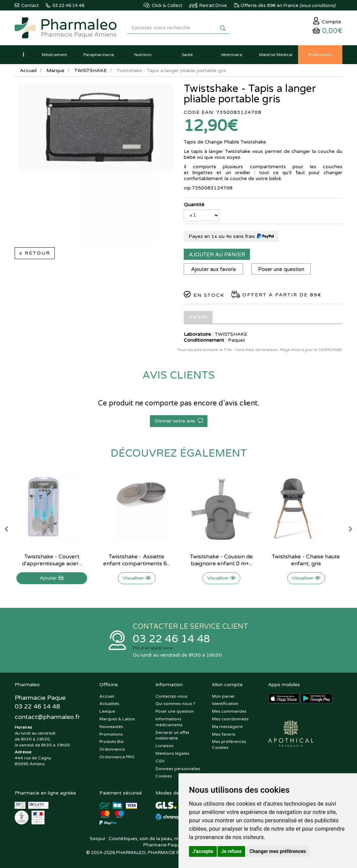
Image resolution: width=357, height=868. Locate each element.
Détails (198, 317)
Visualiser (137, 578)
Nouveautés (111, 727)
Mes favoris (224, 734)
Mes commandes (229, 711)
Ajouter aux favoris (214, 269)
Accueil (28, 71)
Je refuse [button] (231, 851)
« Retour (35, 253)
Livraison (165, 746)
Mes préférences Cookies (229, 745)
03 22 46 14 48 (172, 639)
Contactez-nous (172, 696)
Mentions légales (172, 753)
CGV (160, 761)
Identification (225, 704)
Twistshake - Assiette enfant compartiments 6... (137, 560)
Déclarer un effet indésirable (172, 735)
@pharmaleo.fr (47, 717)
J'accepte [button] (203, 851)
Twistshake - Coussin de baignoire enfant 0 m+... (221, 560)
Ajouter (52, 578)
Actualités (109, 704)
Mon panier (223, 696)
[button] (23, 55)
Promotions (111, 734)
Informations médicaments (169, 722)
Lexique (107, 711)
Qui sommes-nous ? (175, 704)
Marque (55, 71)
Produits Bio (112, 742)
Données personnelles (178, 769)
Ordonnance (112, 749)
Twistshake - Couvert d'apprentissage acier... (52, 560)
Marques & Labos (117, 719)
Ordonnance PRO (117, 757)
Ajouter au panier (217, 255)
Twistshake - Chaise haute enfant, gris (306, 560)
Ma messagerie (227, 727)
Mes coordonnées (230, 719)
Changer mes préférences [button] (278, 851)
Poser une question (281, 269)
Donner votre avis (179, 421)
